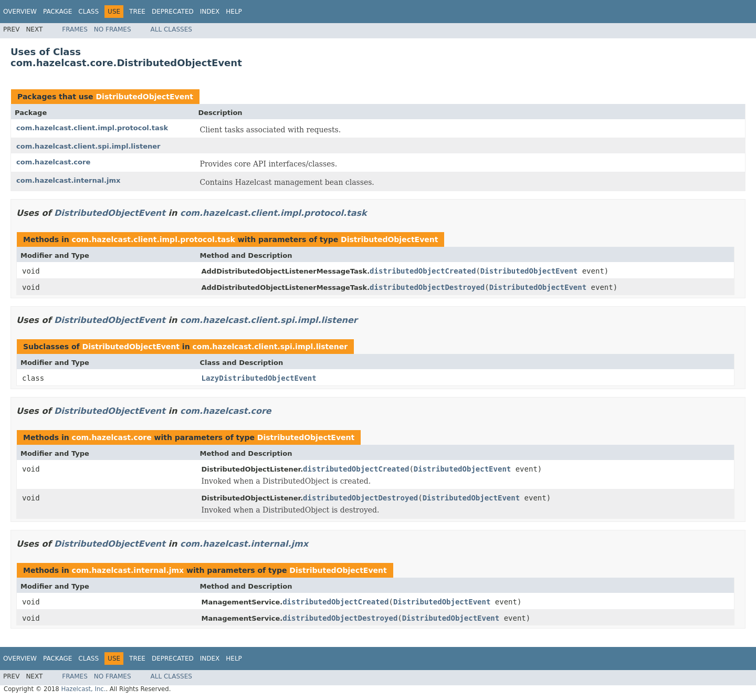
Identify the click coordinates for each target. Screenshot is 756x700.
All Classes (171, 29)
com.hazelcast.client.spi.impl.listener (88, 146)
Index (210, 12)
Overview (20, 12)
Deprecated (173, 12)
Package (57, 12)
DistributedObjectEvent (144, 97)
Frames (75, 29)
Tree (137, 12)
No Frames (113, 29)
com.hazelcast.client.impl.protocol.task (92, 128)
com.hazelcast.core (53, 162)
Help (234, 12)
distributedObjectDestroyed (427, 287)
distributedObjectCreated (423, 271)
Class (88, 12)
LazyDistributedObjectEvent (259, 378)
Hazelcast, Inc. (83, 689)
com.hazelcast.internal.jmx (68, 180)
